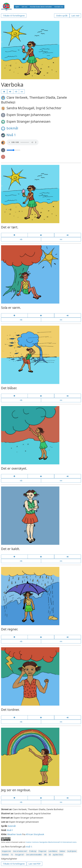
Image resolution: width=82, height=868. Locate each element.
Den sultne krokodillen (34, 855)
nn (22, 92)
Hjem (17, 7)
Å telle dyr (33, 851)
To (12, 855)
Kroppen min (6, 851)
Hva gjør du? (20, 855)
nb (16, 92)
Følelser (62, 851)
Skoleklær (5, 855)
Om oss (25, 7)
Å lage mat (42, 851)
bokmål (12, 128)
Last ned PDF (35, 864)
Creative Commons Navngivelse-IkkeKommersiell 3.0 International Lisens (51, 842)
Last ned (75, 16)
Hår (45, 855)
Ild (50, 855)
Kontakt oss (59, 7)
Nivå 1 (11, 135)
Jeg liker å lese (58, 855)
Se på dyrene (72, 851)
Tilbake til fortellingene (14, 16)
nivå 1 (29, 847)
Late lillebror (53, 851)
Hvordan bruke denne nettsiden (41, 7)
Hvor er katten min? (20, 851)
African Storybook (35, 834)
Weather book (14, 834)
